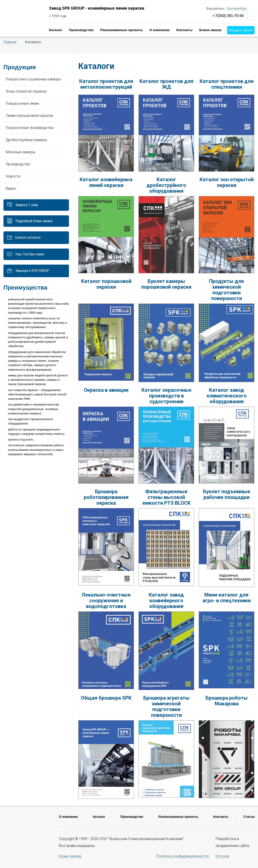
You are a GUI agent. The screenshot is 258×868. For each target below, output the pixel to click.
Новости (13, 176)
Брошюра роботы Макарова (227, 701)
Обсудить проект (241, 30)
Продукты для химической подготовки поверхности (227, 290)
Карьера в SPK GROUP (28, 271)
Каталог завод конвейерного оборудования (166, 601)
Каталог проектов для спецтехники (227, 84)
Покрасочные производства (30, 128)
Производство (81, 30)
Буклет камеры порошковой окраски (166, 284)
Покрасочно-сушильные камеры (33, 79)
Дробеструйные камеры (26, 140)
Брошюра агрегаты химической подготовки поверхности (166, 706)
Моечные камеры (20, 152)
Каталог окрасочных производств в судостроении (166, 396)
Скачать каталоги (28, 237)
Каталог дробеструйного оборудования (166, 185)
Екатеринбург (237, 8)
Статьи (249, 817)
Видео (11, 188)
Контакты (184, 30)
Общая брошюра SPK (106, 698)
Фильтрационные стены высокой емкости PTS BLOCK (166, 497)
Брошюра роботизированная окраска (106, 497)
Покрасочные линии (22, 103)
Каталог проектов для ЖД (166, 84)
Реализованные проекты (122, 30)
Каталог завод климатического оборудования (227, 396)
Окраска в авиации (106, 390)
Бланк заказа (210, 30)
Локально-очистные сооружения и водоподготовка (106, 601)
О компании (160, 30)
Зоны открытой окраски (26, 91)
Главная (10, 42)
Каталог (56, 30)
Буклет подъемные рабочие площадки (227, 494)
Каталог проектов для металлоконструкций (106, 84)
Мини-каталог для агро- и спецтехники (227, 598)
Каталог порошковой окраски (106, 284)
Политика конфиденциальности (183, 856)
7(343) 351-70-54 (228, 16)
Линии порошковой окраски (29, 116)
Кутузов (223, 856)
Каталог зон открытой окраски (227, 182)
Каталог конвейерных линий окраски (106, 182)
